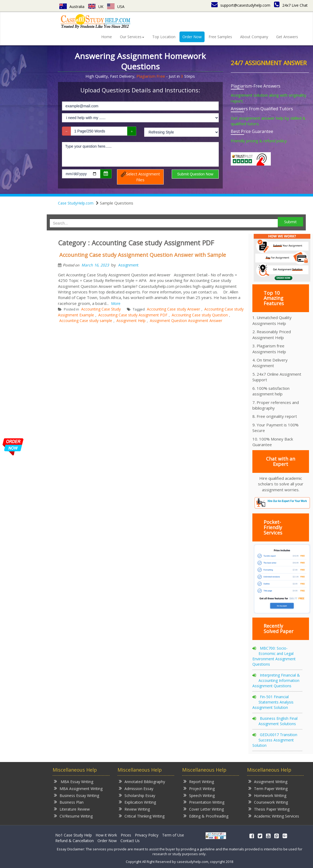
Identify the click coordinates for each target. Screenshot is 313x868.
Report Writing (199, 781)
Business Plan (69, 802)
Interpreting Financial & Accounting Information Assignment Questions (276, 680)
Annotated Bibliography (142, 781)
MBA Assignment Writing (78, 788)
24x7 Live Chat (291, 5)
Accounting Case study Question (200, 315)
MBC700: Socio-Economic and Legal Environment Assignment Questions (274, 656)
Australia (72, 7)
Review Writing (134, 809)
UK (96, 7)
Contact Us (130, 841)
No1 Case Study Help (74, 835)
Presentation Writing (204, 802)
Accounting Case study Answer (173, 309)
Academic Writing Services (274, 816)
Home (107, 37)
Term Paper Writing (268, 788)
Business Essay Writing (77, 795)
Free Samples (220, 37)
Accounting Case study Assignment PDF (133, 315)
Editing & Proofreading (206, 816)
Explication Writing (137, 802)
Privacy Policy (147, 835)
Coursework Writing (268, 802)
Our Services (132, 37)
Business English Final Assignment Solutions (278, 721)
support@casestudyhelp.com (241, 5)
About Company (254, 37)
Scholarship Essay (137, 795)
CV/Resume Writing (73, 816)
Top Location (164, 37)
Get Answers (287, 37)
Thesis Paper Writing (269, 809)
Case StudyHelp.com (76, 203)
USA (116, 7)
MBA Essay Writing (74, 781)
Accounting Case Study (101, 309)
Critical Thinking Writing (142, 816)
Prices (126, 835)
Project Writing (199, 788)
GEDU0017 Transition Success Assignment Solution (275, 740)
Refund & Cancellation (75, 841)
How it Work (106, 835)
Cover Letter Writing (204, 809)
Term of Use (173, 835)
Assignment (128, 265)
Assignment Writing (268, 781)
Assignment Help (131, 321)
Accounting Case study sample (86, 321)
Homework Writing (267, 795)
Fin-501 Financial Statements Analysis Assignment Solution (273, 702)
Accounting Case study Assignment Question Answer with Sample (143, 255)
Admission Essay (136, 788)
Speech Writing (199, 795)
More (116, 303)
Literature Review (72, 809)
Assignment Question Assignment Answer (186, 321)
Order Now (192, 37)
